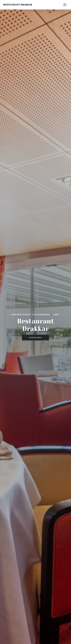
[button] (65, 5)
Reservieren (35, 338)
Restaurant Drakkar (18, 5)
